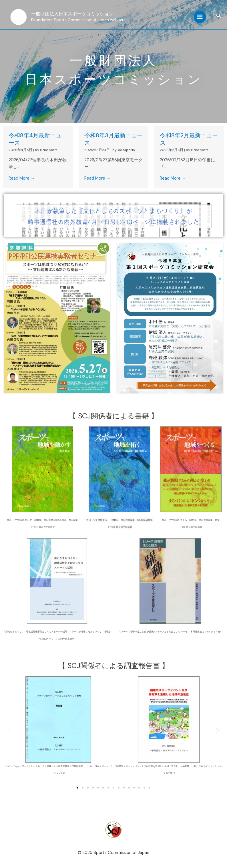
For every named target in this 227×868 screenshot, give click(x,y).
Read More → (22, 178)
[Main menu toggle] (200, 17)
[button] (219, 16)
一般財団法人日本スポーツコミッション (75, 14)
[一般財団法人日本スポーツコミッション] (19, 17)
